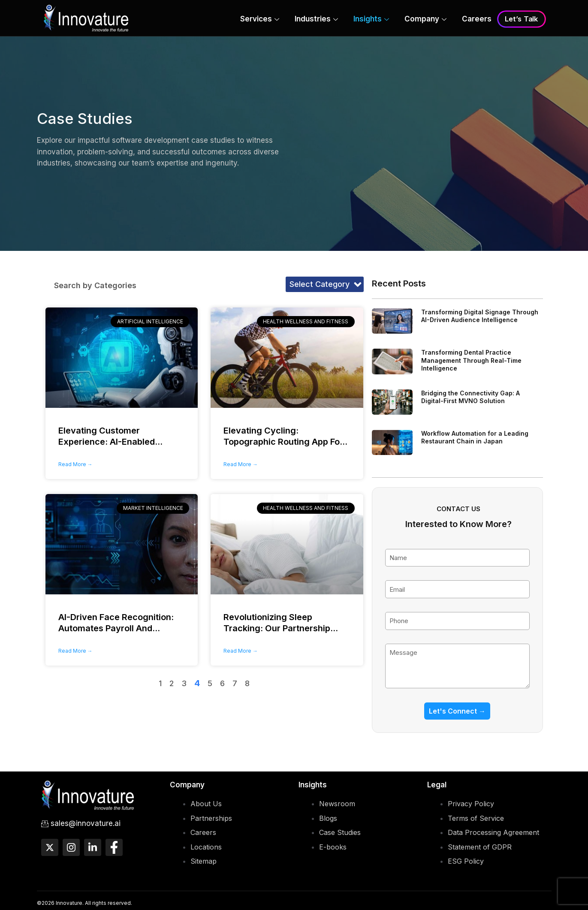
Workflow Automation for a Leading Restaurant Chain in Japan (475, 437)
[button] (325, 284)
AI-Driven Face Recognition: (116, 628)
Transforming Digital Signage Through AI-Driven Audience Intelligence (480, 316)
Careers (477, 19)
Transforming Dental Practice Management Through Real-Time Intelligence (471, 360)
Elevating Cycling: (285, 442)
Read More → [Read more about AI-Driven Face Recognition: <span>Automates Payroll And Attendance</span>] (75, 651)
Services (260, 20)
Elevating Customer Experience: (110, 442)
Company (425, 20)
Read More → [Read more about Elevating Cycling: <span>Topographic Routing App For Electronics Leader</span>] (241, 464)
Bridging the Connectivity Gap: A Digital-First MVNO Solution (470, 397)
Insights (371, 20)
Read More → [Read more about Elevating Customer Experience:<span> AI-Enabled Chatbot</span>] (75, 464)
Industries (316, 20)
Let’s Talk (521, 19)
